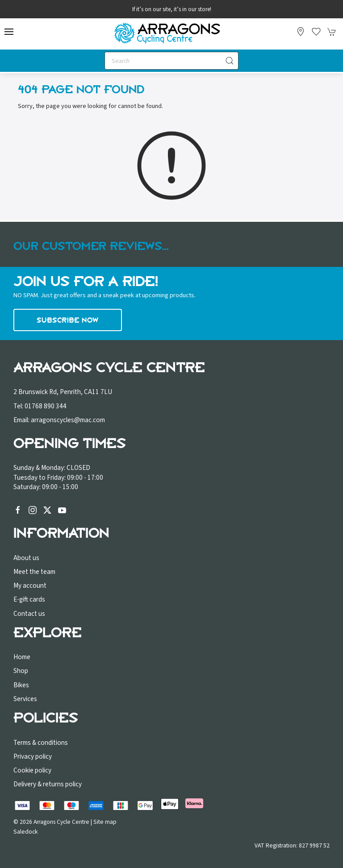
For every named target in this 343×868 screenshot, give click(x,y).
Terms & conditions (41, 743)
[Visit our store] (301, 32)
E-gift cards (29, 599)
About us (26, 558)
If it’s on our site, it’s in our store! (172, 9)
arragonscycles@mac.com (68, 420)
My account (30, 586)
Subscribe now (68, 320)
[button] (9, 32)
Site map (105, 822)
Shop (21, 671)
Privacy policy (33, 756)
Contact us (29, 614)
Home (22, 657)
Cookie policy (32, 770)
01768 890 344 (46, 406)
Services (25, 699)
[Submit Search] (230, 61)
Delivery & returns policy (48, 784)
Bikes (21, 685)
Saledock (26, 832)
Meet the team (34, 572)
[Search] (171, 61)
